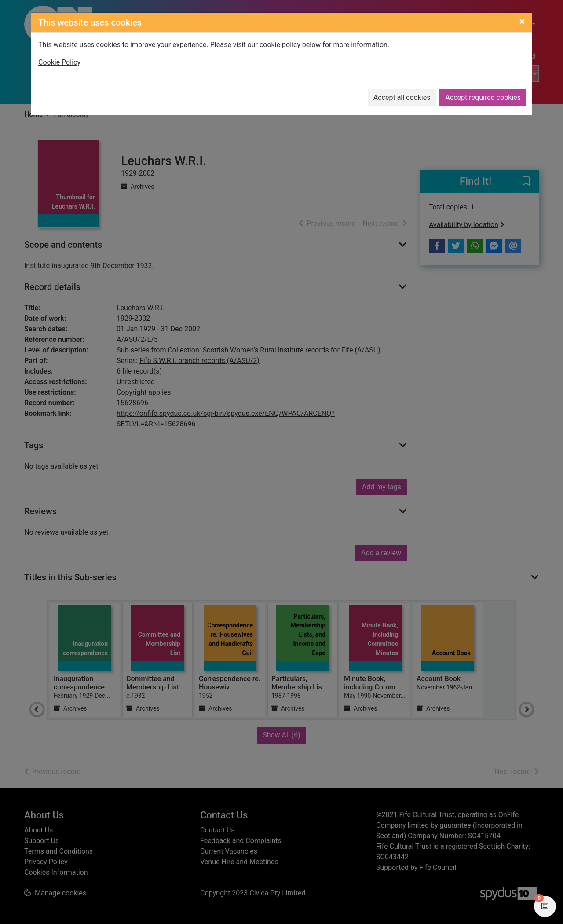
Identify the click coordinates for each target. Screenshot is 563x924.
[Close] (522, 22)
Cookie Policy (59, 62)
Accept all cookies (402, 97)
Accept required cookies (483, 97)
